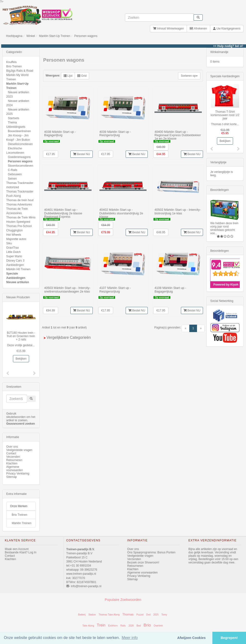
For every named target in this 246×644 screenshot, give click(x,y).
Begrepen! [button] (229, 638)
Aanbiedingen (15, 265)
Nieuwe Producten (18, 297)
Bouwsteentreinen (19, 131)
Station (92, 615)
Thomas (128, 614)
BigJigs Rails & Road (20, 71)
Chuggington (14, 230)
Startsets (14, 118)
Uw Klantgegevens (227, 29)
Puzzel (140, 615)
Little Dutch (13, 252)
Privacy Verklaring (18, 474)
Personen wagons (86, 36)
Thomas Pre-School (19, 226)
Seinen (12, 179)
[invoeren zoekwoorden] (160, 18)
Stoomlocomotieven (21, 166)
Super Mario (14, 256)
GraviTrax (12, 248)
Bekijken (21, 359)
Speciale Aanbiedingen (225, 76)
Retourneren (14, 460)
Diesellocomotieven (20, 144)
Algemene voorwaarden (15, 468)
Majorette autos (16, 239)
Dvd (148, 615)
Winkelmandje (219, 52)
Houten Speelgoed (18, 222)
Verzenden (13, 457)
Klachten (12, 463)
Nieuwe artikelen (18, 282)
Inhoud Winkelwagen (168, 29)
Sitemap (12, 477)
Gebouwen (15, 174)
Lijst (68, 76)
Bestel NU (81, 154)
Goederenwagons (19, 157)
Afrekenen (198, 29)
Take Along (88, 626)
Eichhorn (113, 626)
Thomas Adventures (19, 205)
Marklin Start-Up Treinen (55, 36)
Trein (101, 625)
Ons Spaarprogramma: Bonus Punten (151, 552)
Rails (123, 626)
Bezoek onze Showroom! (143, 562)
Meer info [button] (130, 638)
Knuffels (11, 62)
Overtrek (158, 626)
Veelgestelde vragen (19, 450)
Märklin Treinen (22, 523)
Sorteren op (189, 76)
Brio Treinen (14, 66)
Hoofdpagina (14, 36)
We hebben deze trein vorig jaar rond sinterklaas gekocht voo (224, 228)
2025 (156, 615)
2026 (131, 626)
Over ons (12, 447)
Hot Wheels (14, 235)
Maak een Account (17, 549)
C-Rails (13, 170)
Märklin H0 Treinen (18, 269)
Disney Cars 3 (15, 261)
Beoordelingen (219, 190)
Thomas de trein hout (20, 200)
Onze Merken (19, 506)
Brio (147, 625)
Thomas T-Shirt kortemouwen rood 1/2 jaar (225, 115)
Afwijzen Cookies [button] (191, 638)
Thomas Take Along (109, 615)
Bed (139, 626)
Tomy (164, 615)
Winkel (31, 36)
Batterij (82, 615)
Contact (11, 453)
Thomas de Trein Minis (21, 217)
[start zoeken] (198, 18)
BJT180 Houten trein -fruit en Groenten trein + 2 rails (21, 336)
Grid (82, 76)
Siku (9, 243)
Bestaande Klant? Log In (21, 552)
